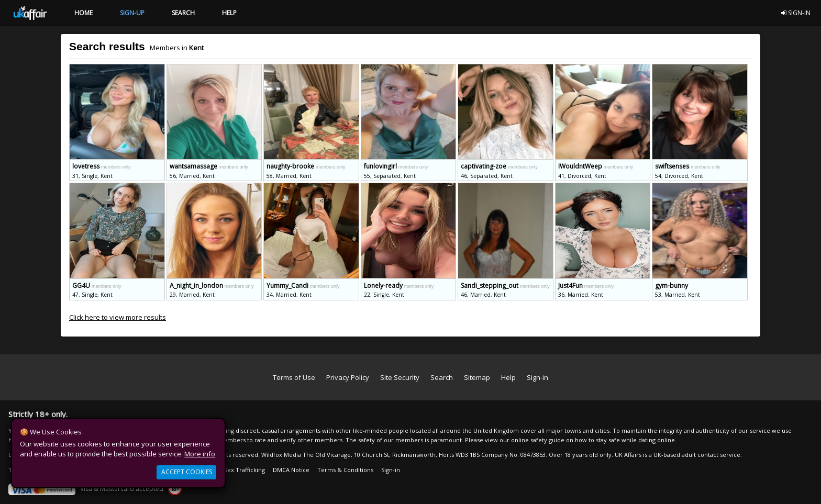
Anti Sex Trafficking (238, 470)
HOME (84, 13)
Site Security (400, 377)
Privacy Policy (348, 377)
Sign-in (537, 377)
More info (200, 454)
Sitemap (477, 377)
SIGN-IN (796, 13)
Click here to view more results (118, 317)
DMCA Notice (291, 470)
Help (508, 377)
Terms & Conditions (345, 470)
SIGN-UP (132, 13)
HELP (229, 13)
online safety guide (538, 440)
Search (442, 377)
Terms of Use (294, 377)
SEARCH (183, 13)
